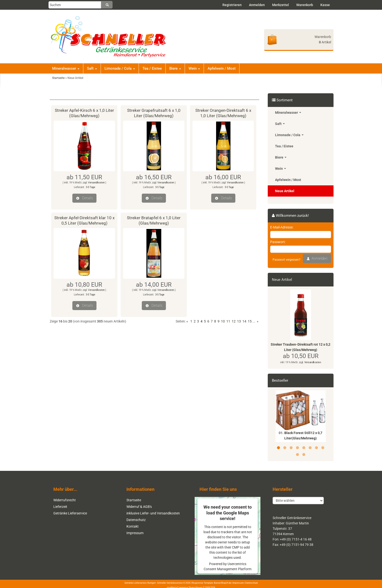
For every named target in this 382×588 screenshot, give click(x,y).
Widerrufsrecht (65, 500)
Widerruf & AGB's (139, 507)
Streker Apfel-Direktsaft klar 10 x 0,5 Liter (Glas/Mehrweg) (84, 220)
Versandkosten (96, 183)
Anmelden (257, 5)
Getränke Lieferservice (70, 513)
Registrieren (232, 5)
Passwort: (278, 242)
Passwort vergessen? (286, 260)
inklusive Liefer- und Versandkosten (153, 513)
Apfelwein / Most (222, 68)
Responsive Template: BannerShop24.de (211, 582)
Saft (92, 68)
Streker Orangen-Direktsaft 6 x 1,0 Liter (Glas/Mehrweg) (223, 113)
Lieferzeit (60, 507)
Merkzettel (281, 5)
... (254, 321)
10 (223, 321)
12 (234, 321)
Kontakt (133, 526)
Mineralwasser (66, 68)
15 (250, 321)
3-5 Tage (90, 187)
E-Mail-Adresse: (282, 227)
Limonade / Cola (120, 68)
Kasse (325, 5)
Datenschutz (136, 520)
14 (244, 321)
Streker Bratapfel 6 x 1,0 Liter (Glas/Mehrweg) (154, 220)
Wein (194, 68)
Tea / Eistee (152, 68)
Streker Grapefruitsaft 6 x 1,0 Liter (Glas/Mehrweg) (154, 113)
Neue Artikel (285, 191)
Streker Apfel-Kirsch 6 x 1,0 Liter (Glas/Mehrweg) (84, 113)
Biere (175, 68)
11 (228, 321)
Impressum (135, 533)
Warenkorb (305, 5)
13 (239, 321)
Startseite (134, 500)
